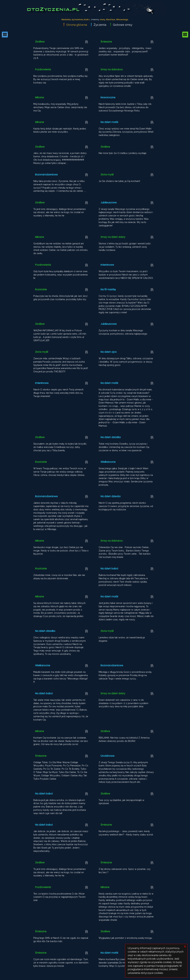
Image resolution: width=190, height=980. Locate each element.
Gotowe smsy (123, 25)
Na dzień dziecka (110, 496)
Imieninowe (107, 265)
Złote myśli (107, 175)
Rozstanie (41, 289)
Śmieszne (106, 42)
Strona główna (77, 25)
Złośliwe (40, 42)
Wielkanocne (108, 462)
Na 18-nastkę (108, 289)
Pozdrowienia (43, 69)
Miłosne (40, 97)
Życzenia (100, 25)
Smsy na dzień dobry (113, 237)
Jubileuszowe (109, 203)
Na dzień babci (109, 569)
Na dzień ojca (109, 352)
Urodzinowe (107, 756)
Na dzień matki (109, 122)
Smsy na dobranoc (112, 69)
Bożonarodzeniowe (46, 175)
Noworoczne (108, 97)
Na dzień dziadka (111, 437)
